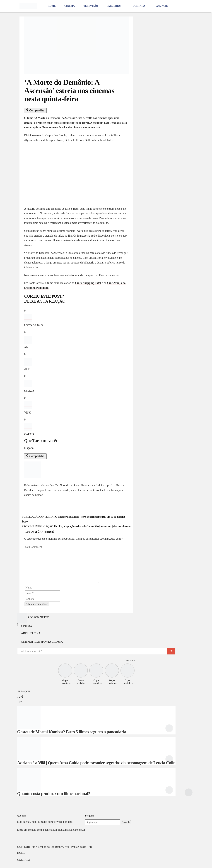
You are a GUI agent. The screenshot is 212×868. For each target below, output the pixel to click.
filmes (37, 642)
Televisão (91, 6)
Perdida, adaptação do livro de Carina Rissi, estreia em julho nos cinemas (92, 526)
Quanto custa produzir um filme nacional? (54, 794)
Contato (139, 6)
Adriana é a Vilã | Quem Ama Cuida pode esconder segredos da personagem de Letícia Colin (96, 763)
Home (52, 6)
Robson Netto (35, 481)
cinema (27, 642)
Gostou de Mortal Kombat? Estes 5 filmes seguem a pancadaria (72, 732)
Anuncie (162, 6)
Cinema (70, 6)
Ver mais (130, 660)
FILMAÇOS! (24, 691)
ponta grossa (52, 642)
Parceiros (114, 6)
